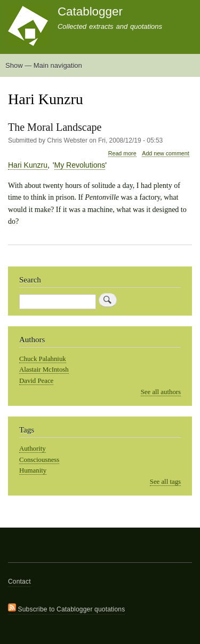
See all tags (165, 482)
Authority (33, 449)
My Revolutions (80, 165)
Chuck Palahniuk (43, 359)
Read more (122, 154)
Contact (19, 582)
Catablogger (90, 11)
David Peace (36, 381)
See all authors (161, 392)
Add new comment (165, 153)
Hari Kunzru (28, 165)
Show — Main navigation (44, 65)
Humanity (33, 470)
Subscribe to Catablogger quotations (66, 608)
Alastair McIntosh (44, 370)
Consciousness (39, 460)
